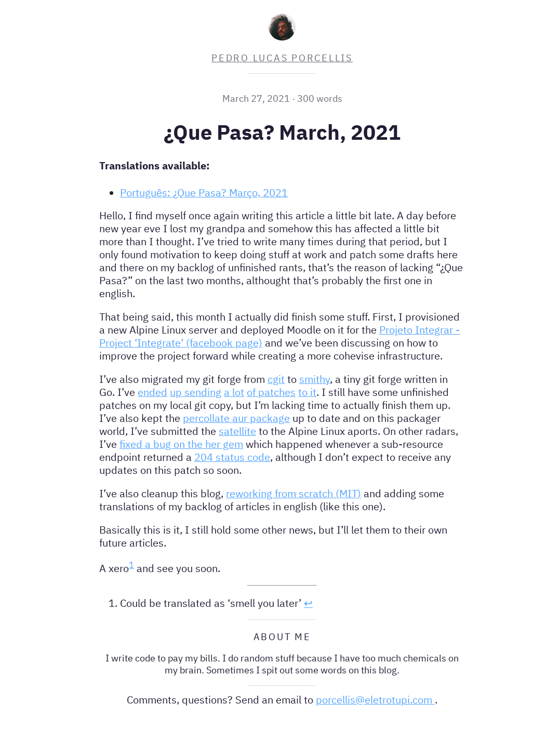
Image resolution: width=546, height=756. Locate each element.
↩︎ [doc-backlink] (308, 603)
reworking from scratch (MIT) (294, 493)
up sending (196, 392)
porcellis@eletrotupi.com (375, 700)
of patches (271, 392)
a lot (234, 392)
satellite (237, 431)
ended (152, 392)
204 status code (232, 457)
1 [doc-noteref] (131, 565)
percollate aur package (236, 418)
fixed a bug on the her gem (181, 444)
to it (307, 392)
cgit (276, 379)
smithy (315, 379)
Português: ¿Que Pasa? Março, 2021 (204, 193)
